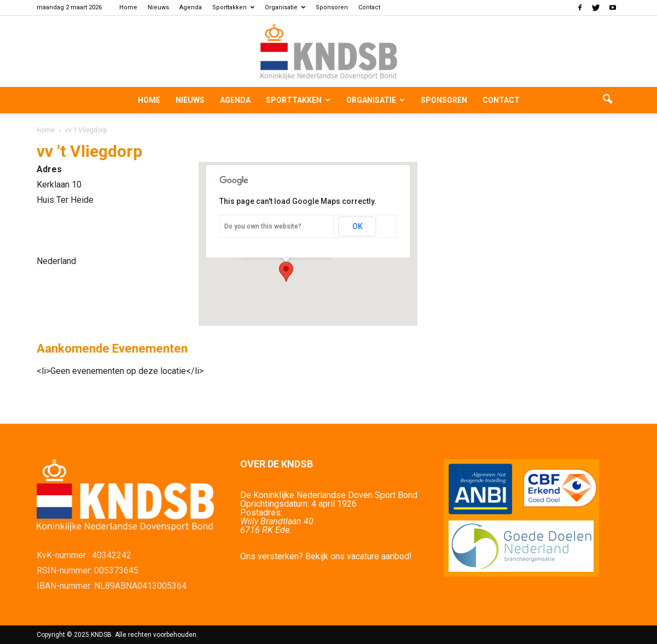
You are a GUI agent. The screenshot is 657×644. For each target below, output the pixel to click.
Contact (369, 7)
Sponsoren (332, 7)
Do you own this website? (263, 226)
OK (357, 226)
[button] (608, 100)
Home (128, 7)
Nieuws (158, 7)
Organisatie (285, 7)
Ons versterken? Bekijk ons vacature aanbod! (326, 556)
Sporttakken (233, 7)
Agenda (191, 7)
